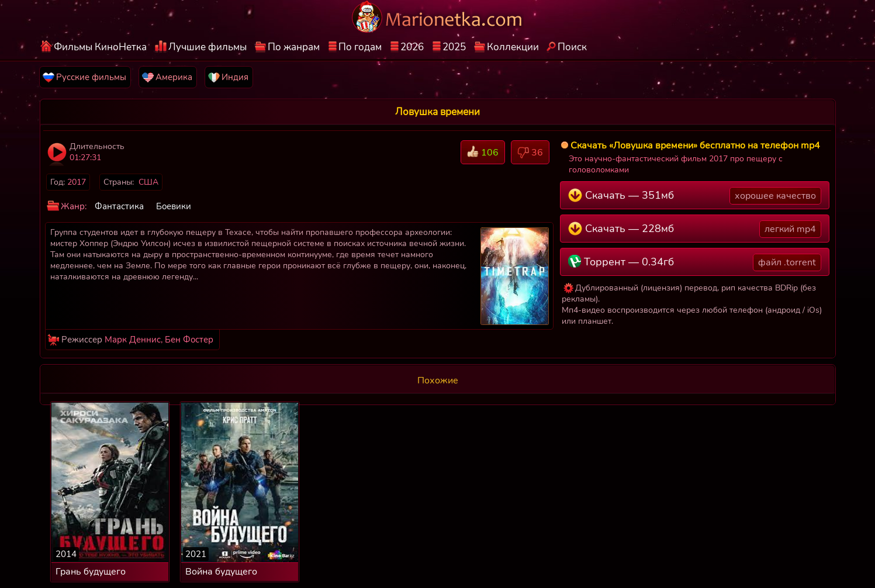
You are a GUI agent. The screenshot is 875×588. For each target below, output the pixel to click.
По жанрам (294, 47)
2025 (454, 47)
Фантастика (119, 206)
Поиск (572, 47)
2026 (412, 47)
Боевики (174, 206)
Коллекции (513, 47)
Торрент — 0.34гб (695, 262)
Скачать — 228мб (695, 229)
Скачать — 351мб (695, 196)
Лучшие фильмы (207, 47)
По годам (360, 47)
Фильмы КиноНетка (100, 47)
